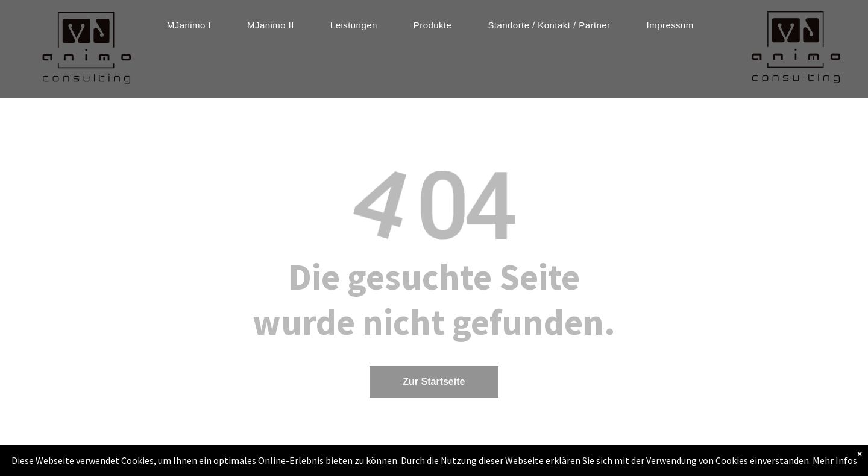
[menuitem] (189, 25)
